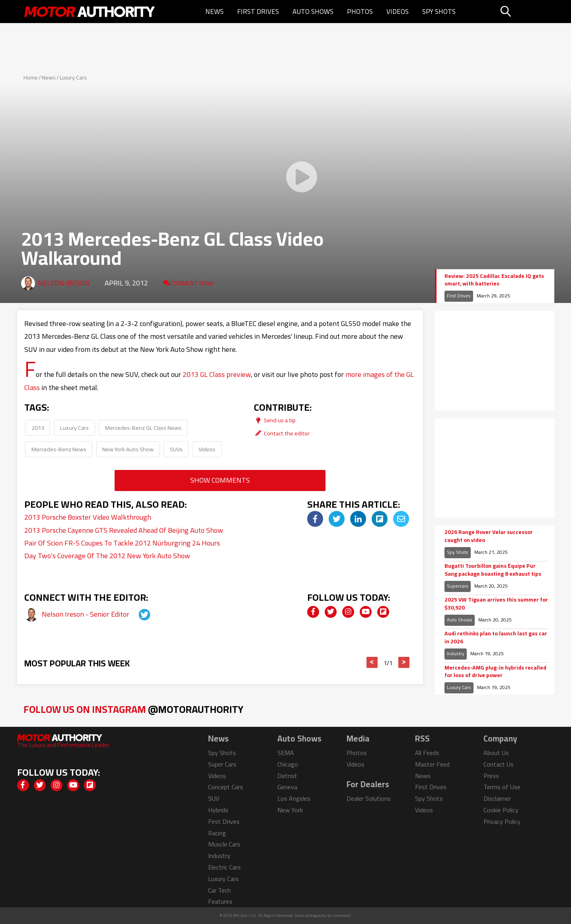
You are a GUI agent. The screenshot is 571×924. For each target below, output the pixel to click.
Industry (456, 653)
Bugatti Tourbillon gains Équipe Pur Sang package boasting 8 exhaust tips (493, 570)
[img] (315, 519)
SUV (214, 798)
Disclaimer (497, 798)
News (214, 12)
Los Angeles (294, 798)
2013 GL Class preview (217, 374)
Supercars (458, 586)
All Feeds (427, 753)
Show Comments (220, 480)
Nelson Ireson (64, 283)
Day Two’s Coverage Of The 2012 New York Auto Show (107, 556)
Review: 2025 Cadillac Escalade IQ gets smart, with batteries (494, 280)
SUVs (176, 449)
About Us (496, 753)
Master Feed (432, 764)
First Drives (258, 12)
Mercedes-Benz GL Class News (143, 428)
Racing (217, 833)
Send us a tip (275, 420)
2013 (38, 428)
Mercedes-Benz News (59, 449)
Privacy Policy (502, 821)
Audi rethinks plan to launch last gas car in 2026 (496, 638)
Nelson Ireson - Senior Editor (86, 614)
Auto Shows (313, 12)
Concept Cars (226, 787)
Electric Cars (224, 867)
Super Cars (222, 764)
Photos (360, 12)
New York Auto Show (128, 449)
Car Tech (219, 890)
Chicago (288, 764)
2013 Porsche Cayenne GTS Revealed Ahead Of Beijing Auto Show (124, 530)
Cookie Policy (501, 810)
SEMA (286, 753)
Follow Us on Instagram (133, 709)
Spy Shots (439, 12)
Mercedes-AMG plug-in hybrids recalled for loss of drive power (495, 672)
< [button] (372, 662)
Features (220, 901)
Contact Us (499, 764)
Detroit (287, 776)
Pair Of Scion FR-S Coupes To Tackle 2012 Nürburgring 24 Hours (122, 543)
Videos (398, 12)
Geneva (287, 787)
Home (31, 78)
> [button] (404, 662)
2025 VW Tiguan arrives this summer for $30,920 (496, 604)
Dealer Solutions (369, 798)
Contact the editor (282, 433)
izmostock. (342, 915)
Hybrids (218, 810)
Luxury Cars (73, 78)
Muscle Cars (224, 844)
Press (491, 776)
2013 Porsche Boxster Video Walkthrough (88, 517)
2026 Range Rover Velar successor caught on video (489, 536)
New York (290, 810)
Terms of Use (502, 787)
